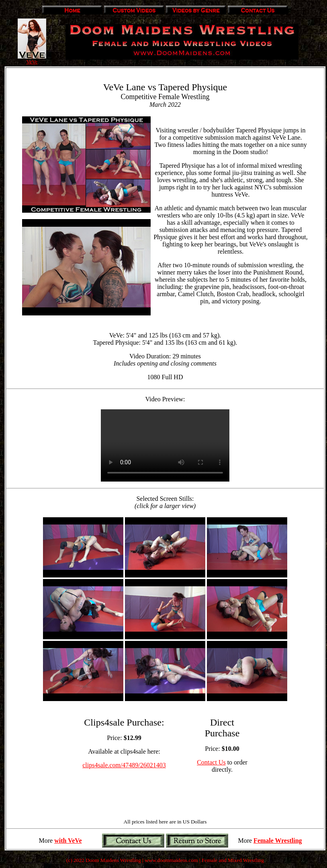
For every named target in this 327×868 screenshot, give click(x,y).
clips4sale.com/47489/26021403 (124, 765)
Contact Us (211, 762)
